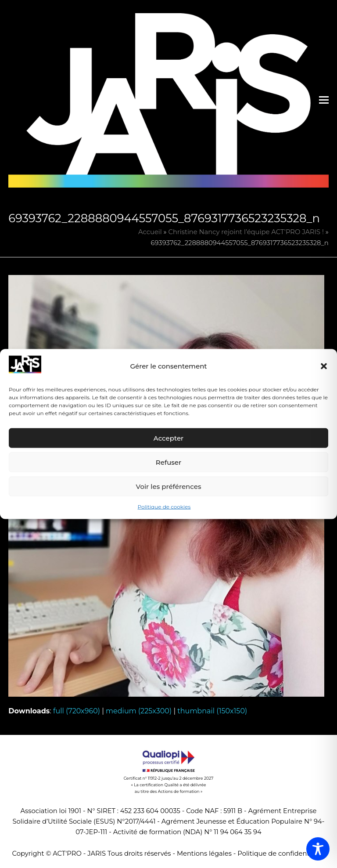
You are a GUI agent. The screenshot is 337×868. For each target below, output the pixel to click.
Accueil (150, 232)
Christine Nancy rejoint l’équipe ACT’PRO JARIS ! (246, 232)
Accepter (168, 438)
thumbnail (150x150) (212, 711)
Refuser (168, 462)
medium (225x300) (139, 711)
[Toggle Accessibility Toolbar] (318, 849)
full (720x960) (77, 711)
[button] (324, 366)
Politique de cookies (164, 507)
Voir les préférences (169, 486)
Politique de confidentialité (281, 854)
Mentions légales (204, 854)
